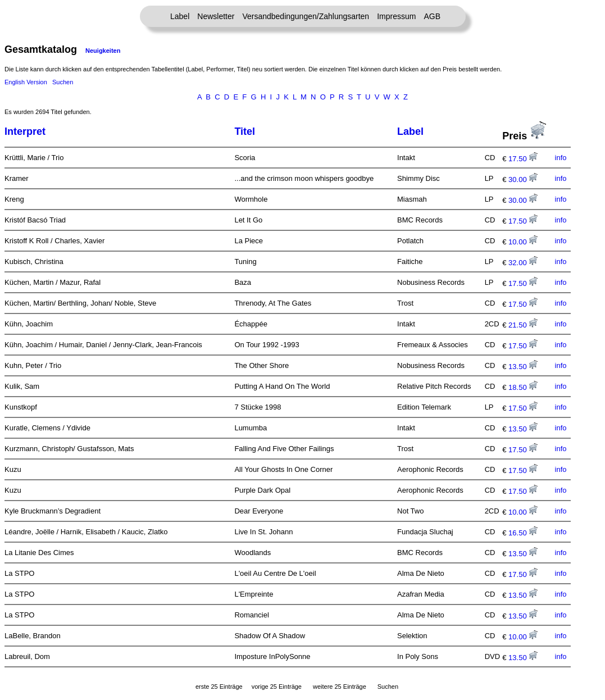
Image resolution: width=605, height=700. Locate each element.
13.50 (523, 367)
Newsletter (216, 16)
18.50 (523, 387)
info (561, 158)
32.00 (523, 263)
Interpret (25, 131)
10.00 (523, 242)
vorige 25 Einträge (277, 687)
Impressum (396, 16)
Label (180, 16)
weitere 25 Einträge (340, 687)
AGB (432, 16)
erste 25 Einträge (219, 687)
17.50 (523, 159)
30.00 (523, 179)
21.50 (523, 325)
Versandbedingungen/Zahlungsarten (306, 16)
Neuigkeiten (103, 51)
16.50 (523, 533)
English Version (26, 82)
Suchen (63, 82)
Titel (245, 131)
